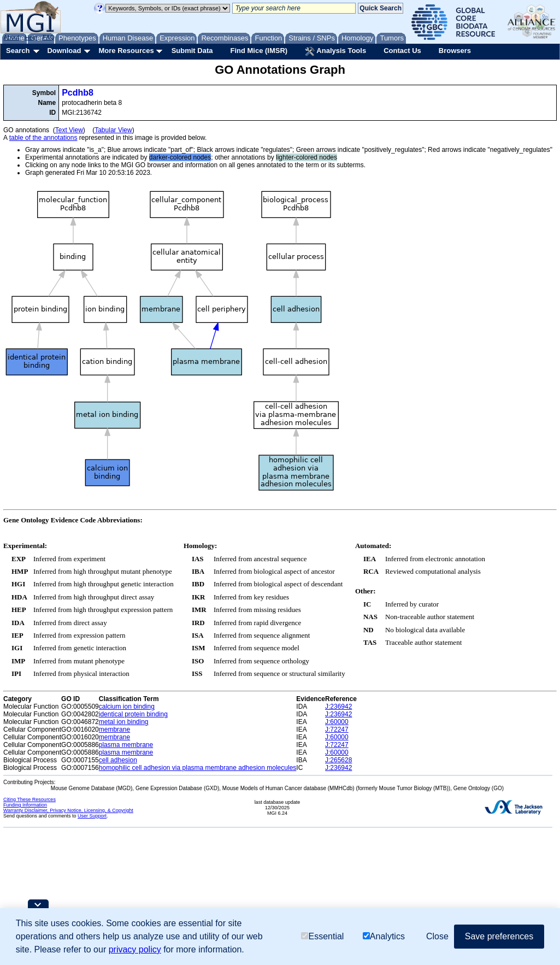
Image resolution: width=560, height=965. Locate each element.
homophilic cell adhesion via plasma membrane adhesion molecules (198, 768)
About (12, 37)
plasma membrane (126, 745)
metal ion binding (124, 722)
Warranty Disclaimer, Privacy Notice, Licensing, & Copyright (68, 810)
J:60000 (337, 722)
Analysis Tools (335, 51)
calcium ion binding (127, 707)
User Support (92, 816)
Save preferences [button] (499, 936)
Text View (69, 130)
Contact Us (402, 51)
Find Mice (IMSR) (259, 51)
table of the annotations (43, 138)
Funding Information (25, 805)
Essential (322, 936)
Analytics (384, 936)
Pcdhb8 (78, 93)
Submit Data (192, 51)
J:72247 (337, 729)
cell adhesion (118, 760)
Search (18, 51)
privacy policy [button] (135, 949)
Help (31, 37)
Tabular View (113, 130)
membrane (114, 729)
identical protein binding (133, 714)
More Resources (126, 51)
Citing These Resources (30, 799)
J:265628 (338, 760)
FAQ (49, 37)
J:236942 (338, 707)
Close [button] (437, 936)
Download (64, 51)
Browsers (455, 51)
